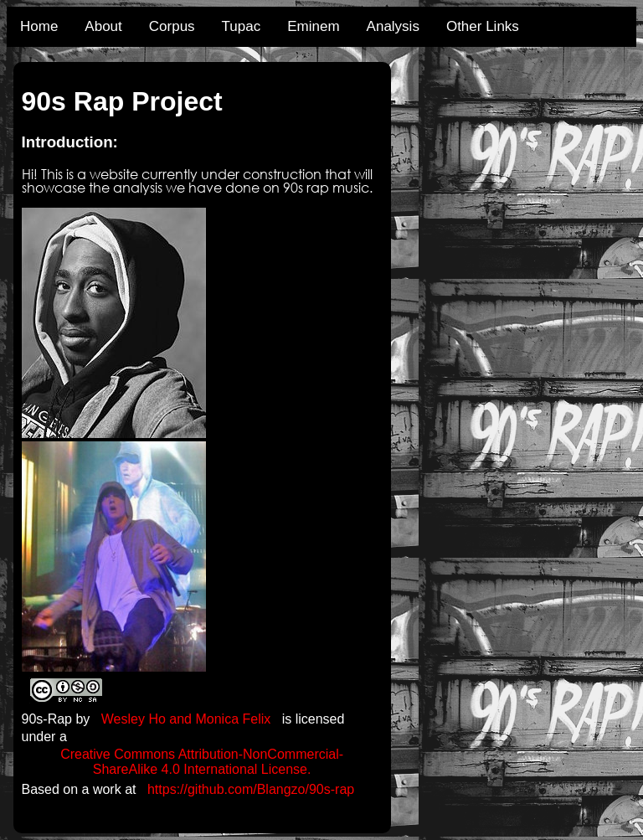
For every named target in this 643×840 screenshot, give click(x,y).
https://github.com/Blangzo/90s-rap (251, 789)
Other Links (483, 26)
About (103, 26)
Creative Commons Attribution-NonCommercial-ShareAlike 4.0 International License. (202, 762)
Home (39, 26)
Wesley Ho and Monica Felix (186, 719)
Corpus (172, 26)
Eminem (313, 26)
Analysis (393, 26)
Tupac (242, 26)
